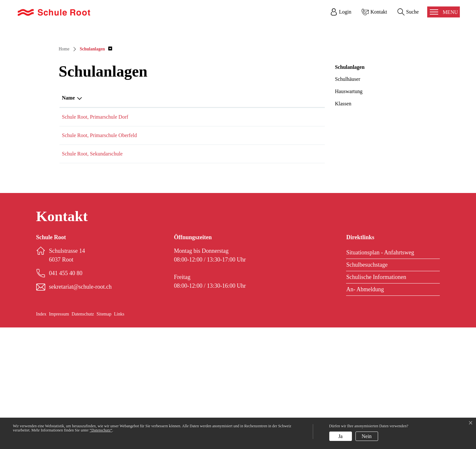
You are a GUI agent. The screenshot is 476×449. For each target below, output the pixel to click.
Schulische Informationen (376, 399)
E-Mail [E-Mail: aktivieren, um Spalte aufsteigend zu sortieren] (243, 219)
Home (64, 171)
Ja (340, 436)
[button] (96, 171)
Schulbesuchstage (367, 386)
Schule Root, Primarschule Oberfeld (100, 257)
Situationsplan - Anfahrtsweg (380, 374)
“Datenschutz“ (101, 430)
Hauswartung (349, 213)
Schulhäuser (348, 201)
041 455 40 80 (197, 238)
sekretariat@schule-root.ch (263, 238)
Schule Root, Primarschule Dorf (95, 238)
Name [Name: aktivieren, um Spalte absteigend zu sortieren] (69, 219)
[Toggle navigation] (444, 12)
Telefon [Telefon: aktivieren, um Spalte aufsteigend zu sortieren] (191, 219)
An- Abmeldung (365, 411)
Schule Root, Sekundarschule (92, 275)
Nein (367, 436)
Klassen (343, 225)
